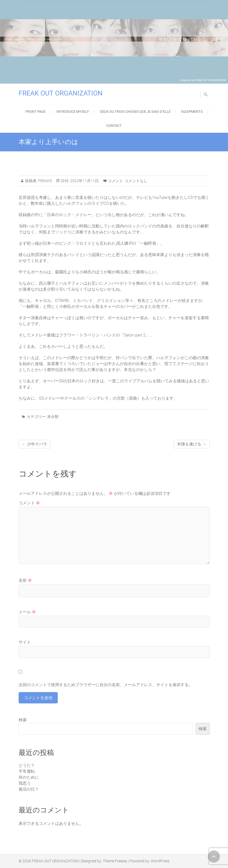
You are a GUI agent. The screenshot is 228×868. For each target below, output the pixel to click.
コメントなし (136, 181)
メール (27, 612)
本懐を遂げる (192, 444)
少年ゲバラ (35, 444)
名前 (25, 580)
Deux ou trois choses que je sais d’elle (135, 112)
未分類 (53, 417)
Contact (114, 126)
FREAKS (45, 181)
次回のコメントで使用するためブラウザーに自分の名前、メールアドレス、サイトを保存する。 (106, 685)
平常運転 (27, 771)
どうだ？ (27, 765)
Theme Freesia (115, 861)
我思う (25, 783)
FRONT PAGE (35, 112)
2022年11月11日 (84, 181)
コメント (29, 503)
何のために (29, 777)
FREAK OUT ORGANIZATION (61, 93)
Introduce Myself (73, 112)
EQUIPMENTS (192, 112)
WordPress (160, 861)
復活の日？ (29, 789)
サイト (25, 642)
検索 (23, 720)
